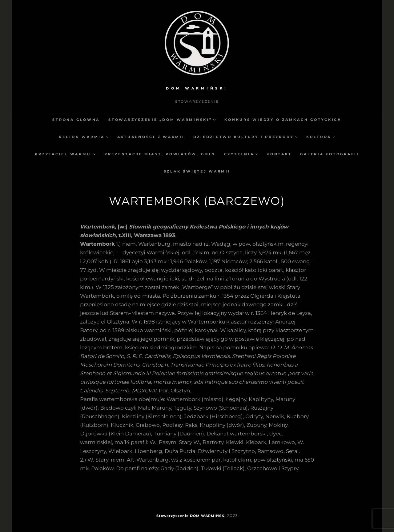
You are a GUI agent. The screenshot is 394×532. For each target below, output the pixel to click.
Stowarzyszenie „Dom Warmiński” (160, 120)
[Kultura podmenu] (334, 137)
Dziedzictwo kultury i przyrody (244, 137)
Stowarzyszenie (173, 516)
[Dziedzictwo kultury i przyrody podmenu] (296, 137)
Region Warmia (82, 137)
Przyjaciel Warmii (63, 154)
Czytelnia (239, 154)
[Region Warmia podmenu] (107, 137)
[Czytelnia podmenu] (257, 154)
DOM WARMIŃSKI (197, 88)
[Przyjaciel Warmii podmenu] (94, 154)
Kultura (319, 137)
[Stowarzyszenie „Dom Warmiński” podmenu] (214, 119)
